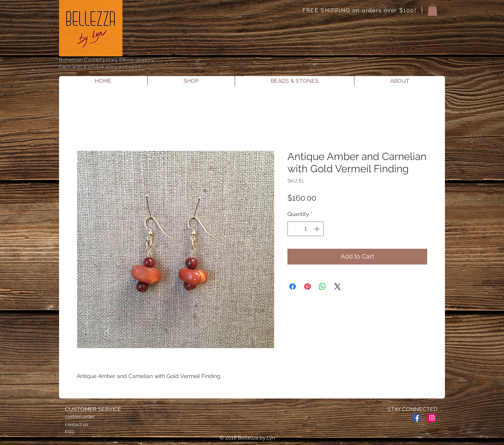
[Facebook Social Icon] (416, 418)
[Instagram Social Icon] (432, 418)
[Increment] (318, 229)
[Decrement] (294, 229)
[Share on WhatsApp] (322, 287)
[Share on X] (337, 287)
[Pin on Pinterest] (308, 287)
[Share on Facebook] (293, 287)
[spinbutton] (306, 229)
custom (73, 417)
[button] (433, 10)
